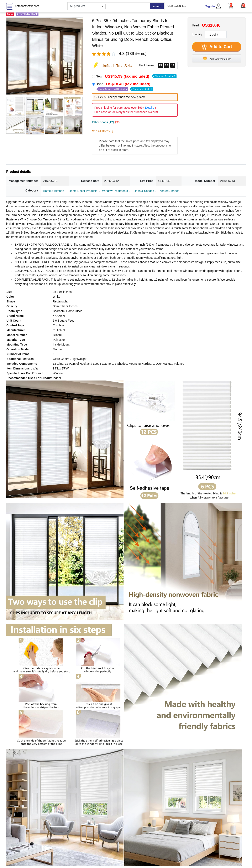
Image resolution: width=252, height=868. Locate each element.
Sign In (210, 6)
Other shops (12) (107, 122)
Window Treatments (115, 191)
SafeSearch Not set (176, 6)
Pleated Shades (169, 191)
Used (124, 86)
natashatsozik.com (27, 6)
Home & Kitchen (54, 191)
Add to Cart (217, 47)
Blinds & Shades (143, 191)
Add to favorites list (217, 58)
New (136, 76)
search (157, 6)
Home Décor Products (83, 191)
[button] (243, 6)
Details (150, 108)
